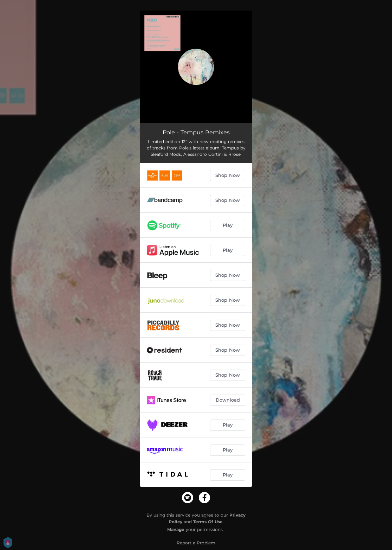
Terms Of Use (208, 522)
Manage (176, 529)
